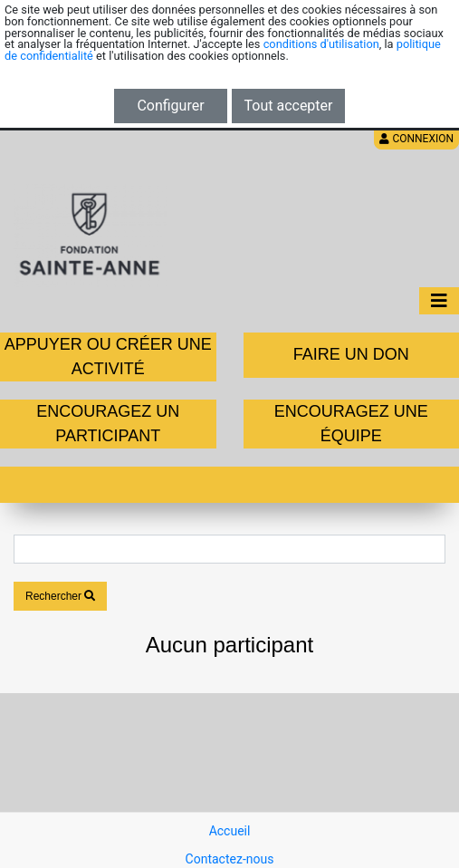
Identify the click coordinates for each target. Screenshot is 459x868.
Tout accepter (289, 106)
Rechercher (60, 596)
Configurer (170, 106)
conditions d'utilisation (321, 44)
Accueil (230, 831)
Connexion (416, 139)
